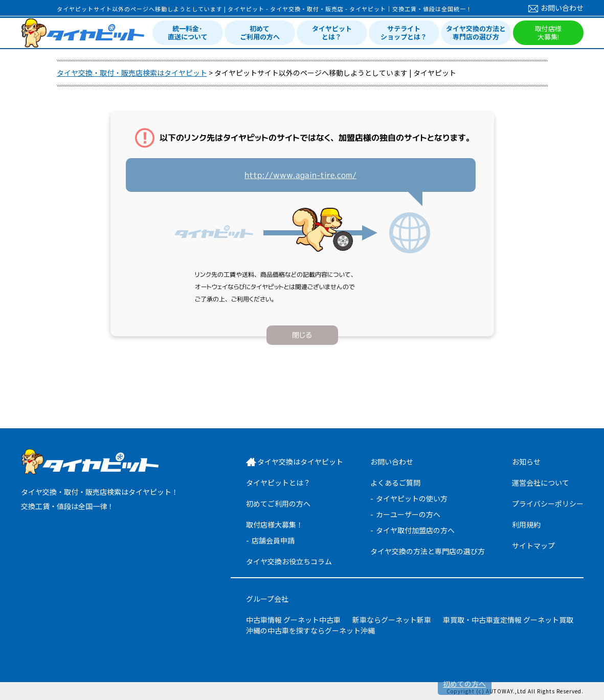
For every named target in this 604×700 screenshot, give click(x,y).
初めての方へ (464, 684)
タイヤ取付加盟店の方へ (415, 530)
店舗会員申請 (273, 540)
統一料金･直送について (188, 32)
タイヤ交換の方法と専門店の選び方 (476, 32)
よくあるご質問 (395, 483)
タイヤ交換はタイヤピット (300, 462)
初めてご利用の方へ (260, 32)
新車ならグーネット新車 (392, 620)
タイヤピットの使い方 (412, 498)
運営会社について (541, 483)
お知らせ (526, 462)
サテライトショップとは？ (404, 32)
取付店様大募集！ (275, 524)
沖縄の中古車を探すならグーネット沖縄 (310, 630)
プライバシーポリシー (548, 504)
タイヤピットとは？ (332, 32)
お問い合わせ (556, 8)
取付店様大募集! (548, 32)
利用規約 (526, 524)
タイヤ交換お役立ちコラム (289, 561)
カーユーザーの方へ (408, 514)
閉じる (302, 335)
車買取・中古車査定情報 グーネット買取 (508, 620)
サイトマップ (533, 545)
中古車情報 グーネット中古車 (293, 620)
